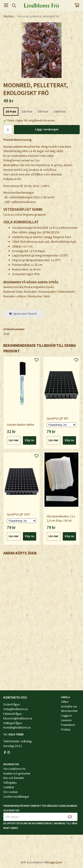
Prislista (66, 730)
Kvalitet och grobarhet (17, 774)
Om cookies (11, 792)
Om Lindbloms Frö (14, 769)
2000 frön (60, 111)
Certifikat (9, 787)
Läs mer (14, 440)
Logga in (66, 716)
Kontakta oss (69, 706)
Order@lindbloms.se (15, 709)
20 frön (11, 111)
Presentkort (68, 725)
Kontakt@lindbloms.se (17, 728)
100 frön (27, 111)
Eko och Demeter (14, 778)
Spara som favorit (23, 314)
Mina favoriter (69, 711)
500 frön (43, 111)
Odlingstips (10, 783)
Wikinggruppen (53, 862)
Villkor (65, 702)
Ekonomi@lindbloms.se (18, 718)
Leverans (66, 720)
